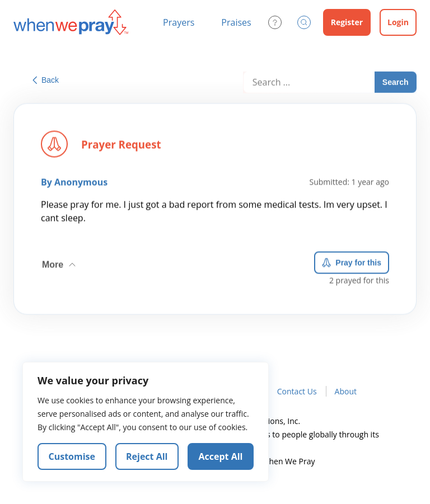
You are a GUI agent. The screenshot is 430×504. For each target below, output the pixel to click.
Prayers (179, 22)
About (346, 391)
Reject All (147, 456)
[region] (146, 422)
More (60, 263)
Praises (236, 22)
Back (46, 80)
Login (398, 22)
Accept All (221, 456)
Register (347, 22)
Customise (72, 456)
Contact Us (297, 391)
